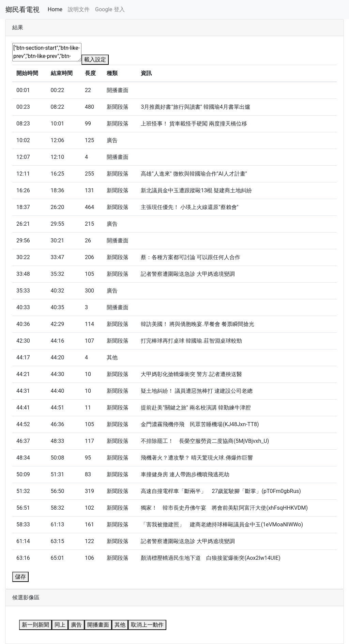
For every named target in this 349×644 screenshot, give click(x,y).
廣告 (76, 625)
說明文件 (79, 9)
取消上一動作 (147, 625)
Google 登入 (110, 9)
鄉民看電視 (22, 10)
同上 (60, 625)
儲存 (20, 577)
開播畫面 (98, 625)
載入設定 (95, 59)
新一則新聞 (35, 625)
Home (55, 9)
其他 (120, 625)
